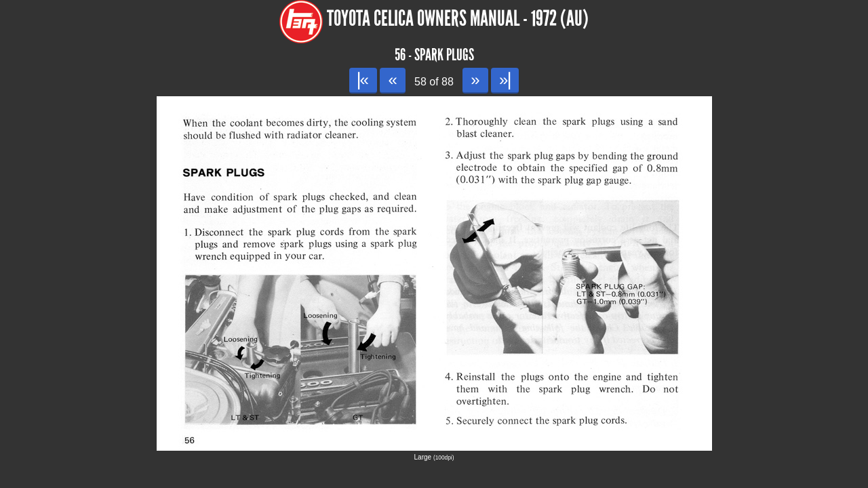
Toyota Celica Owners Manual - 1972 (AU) (458, 19)
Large (434, 457)
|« (363, 80)
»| (505, 80)
